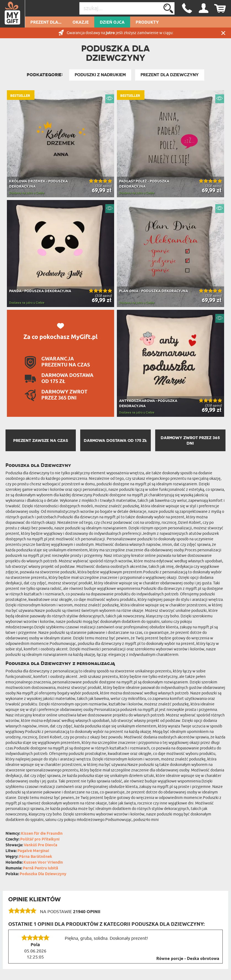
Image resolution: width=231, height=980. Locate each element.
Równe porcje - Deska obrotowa (188, 959)
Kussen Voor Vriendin (43, 863)
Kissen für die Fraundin (42, 834)
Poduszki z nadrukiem (100, 75)
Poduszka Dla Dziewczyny (43, 874)
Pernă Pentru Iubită (41, 868)
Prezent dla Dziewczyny (170, 75)
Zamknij (223, 33)
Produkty (147, 23)
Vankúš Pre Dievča (41, 845)
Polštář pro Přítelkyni (40, 840)
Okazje (81, 23)
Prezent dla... (46, 23)
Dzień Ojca (112, 23)
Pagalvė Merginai (33, 851)
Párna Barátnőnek (36, 857)
